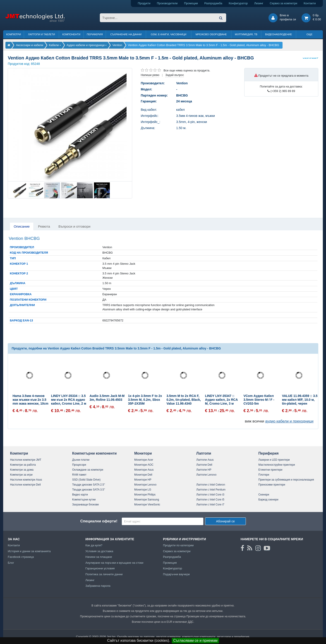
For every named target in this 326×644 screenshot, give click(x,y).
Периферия (95, 34)
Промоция (170, 563)
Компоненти (71, 34)
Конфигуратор (238, 3)
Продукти (144, 3)
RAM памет (79, 475)
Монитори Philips (145, 495)
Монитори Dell (143, 475)
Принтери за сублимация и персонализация (286, 480)
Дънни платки (81, 460)
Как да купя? (94, 545)
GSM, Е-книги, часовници (169, 34)
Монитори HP (143, 480)
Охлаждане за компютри (88, 470)
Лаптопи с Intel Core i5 (210, 500)
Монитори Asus (144, 470)
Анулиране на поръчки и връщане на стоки (114, 563)
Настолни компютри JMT (26, 460)
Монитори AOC (144, 465)
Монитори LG (143, 490)
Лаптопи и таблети (42, 34)
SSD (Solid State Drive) (86, 480)
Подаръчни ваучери (176, 574)
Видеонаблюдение (279, 34)
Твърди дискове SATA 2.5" (89, 485)
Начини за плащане (99, 557)
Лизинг (259, 3)
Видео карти (80, 495)
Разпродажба (213, 3)
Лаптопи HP (204, 470)
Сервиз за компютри (283, 3)
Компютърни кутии (84, 500)
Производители (167, 3)
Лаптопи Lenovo (206, 475)
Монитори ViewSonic (147, 505)
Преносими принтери (272, 485)
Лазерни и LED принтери (274, 460)
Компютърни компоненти (95, 453)
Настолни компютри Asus (26, 480)
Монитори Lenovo (145, 485)
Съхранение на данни (126, 34)
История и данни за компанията (29, 551)
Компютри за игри (21, 475)
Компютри (13, 34)
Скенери (264, 495)
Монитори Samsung (147, 500)
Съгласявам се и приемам (195, 640)
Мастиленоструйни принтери (277, 465)
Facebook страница (21, 557)
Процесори (79, 465)
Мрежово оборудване (211, 34)
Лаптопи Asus (205, 460)
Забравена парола (98, 586)
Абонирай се (225, 521)
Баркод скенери (268, 500)
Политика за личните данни (104, 574)
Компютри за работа (23, 465)
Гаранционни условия (100, 568)
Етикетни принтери (270, 470)
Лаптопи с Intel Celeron (211, 485)
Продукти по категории (178, 545)
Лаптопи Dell (204, 465)
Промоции (191, 3)
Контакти (310, 3)
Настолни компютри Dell (25, 485)
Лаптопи (204, 453)
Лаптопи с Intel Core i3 (210, 495)
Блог (11, 563)
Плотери (264, 475)
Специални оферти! (99, 521)
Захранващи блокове (86, 505)
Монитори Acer (144, 460)
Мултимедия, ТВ (246, 34)
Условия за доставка (99, 551)
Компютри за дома (22, 470)
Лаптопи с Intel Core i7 (210, 505)
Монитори (143, 453)
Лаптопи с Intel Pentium (211, 490)
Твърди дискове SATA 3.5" (89, 490)
